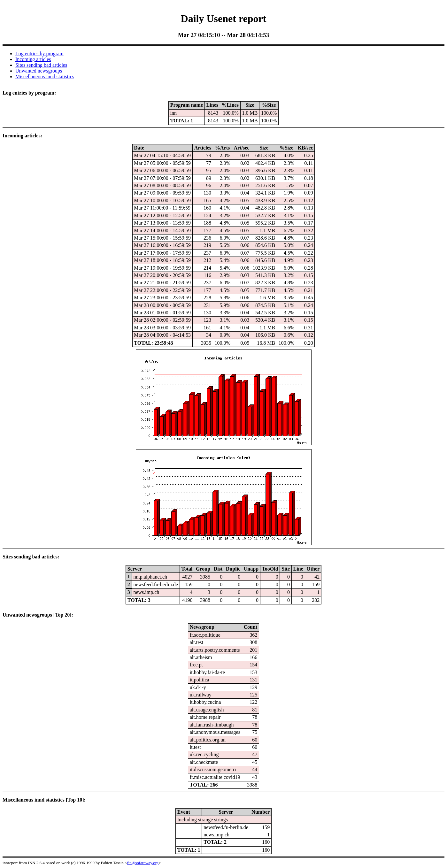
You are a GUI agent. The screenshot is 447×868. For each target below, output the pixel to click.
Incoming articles (33, 59)
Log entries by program (39, 54)
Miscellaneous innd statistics (45, 77)
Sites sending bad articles (41, 65)
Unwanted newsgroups (39, 71)
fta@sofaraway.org (143, 863)
